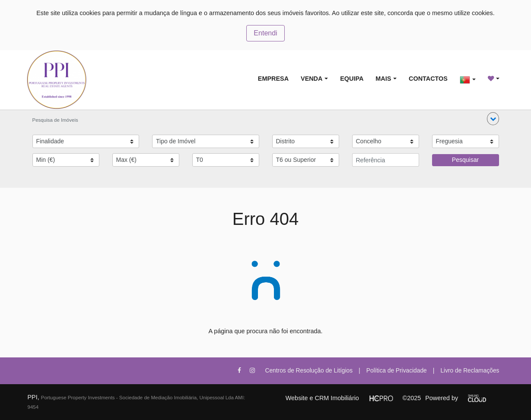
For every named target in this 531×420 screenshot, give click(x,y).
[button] (493, 119)
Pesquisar (465, 160)
